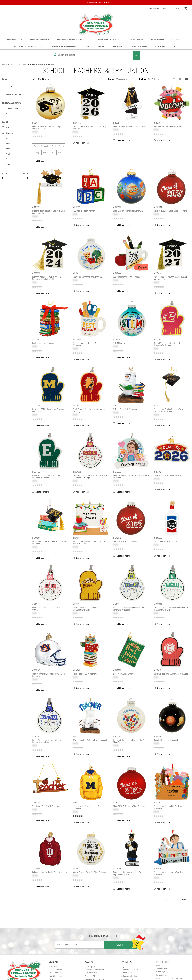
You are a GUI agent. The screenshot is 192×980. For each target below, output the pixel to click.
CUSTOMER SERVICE (164, 962)
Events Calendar (55, 969)
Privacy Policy (162, 975)
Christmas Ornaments (40, 40)
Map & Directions (56, 976)
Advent (101, 46)
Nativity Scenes (157, 40)
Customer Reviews (92, 973)
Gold (54, 146)
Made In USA (117, 46)
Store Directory (55, 973)
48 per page (121, 79)
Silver (60, 152)
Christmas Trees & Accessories (28, 46)
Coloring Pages (126, 973)
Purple (46, 152)
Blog (122, 966)
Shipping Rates (162, 968)
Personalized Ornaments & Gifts (107, 40)
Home (5, 64)
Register (176, 8)
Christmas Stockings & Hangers (71, 40)
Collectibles (178, 40)
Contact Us (161, 965)
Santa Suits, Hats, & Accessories (64, 46)
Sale (175, 46)
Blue (36, 146)
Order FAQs (161, 972)
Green (61, 146)
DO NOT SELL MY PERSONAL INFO (169, 978)
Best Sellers (154, 79)
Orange (37, 152)
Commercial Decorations (94, 969)
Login (166, 8)
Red (53, 152)
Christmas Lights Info (129, 976)
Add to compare (42, 161)
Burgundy (45, 146)
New (88, 46)
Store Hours (54, 966)
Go (136, 55)
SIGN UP (121, 945)
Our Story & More (91, 966)
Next (185, 899)
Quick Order (154, 8)
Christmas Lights (15, 40)
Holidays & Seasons (138, 46)
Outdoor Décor (136, 40)
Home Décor (160, 46)
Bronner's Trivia (91, 976)
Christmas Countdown (129, 969)
